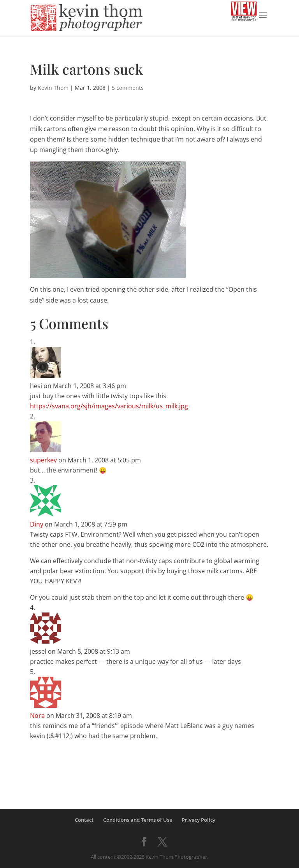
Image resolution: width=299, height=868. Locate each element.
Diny (37, 524)
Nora (37, 716)
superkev (43, 460)
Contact (84, 820)
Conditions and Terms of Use (138, 820)
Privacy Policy (199, 820)
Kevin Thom (53, 88)
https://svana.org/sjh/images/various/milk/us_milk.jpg (109, 406)
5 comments (128, 88)
